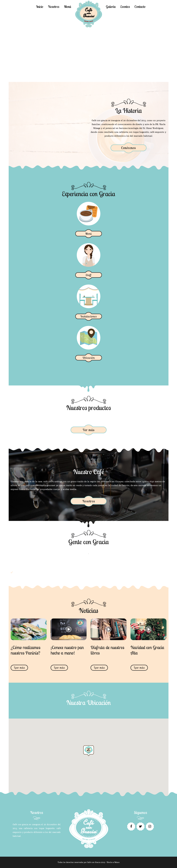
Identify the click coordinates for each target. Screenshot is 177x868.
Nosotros (54, 7)
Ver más (89, 430)
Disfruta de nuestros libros (107, 650)
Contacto (140, 7)
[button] (89, 753)
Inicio (40, 7)
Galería (111, 7)
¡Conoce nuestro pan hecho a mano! (67, 650)
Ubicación (89, 358)
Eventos (125, 7)
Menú (68, 7)
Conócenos (129, 148)
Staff (89, 275)
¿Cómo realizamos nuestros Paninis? (26, 650)
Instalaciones (89, 316)
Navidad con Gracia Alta (147, 650)
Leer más (19, 668)
